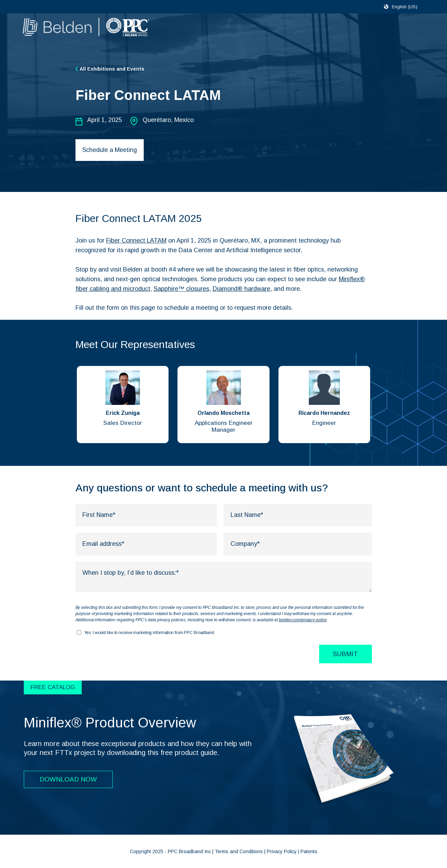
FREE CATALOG (53, 687)
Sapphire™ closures (181, 289)
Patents (309, 851)
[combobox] (408, 7)
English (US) (405, 7)
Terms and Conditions (239, 851)
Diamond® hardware (241, 289)
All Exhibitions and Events (110, 69)
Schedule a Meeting (110, 150)
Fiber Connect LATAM (137, 241)
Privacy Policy (282, 851)
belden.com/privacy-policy (303, 620)
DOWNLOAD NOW (68, 779)
